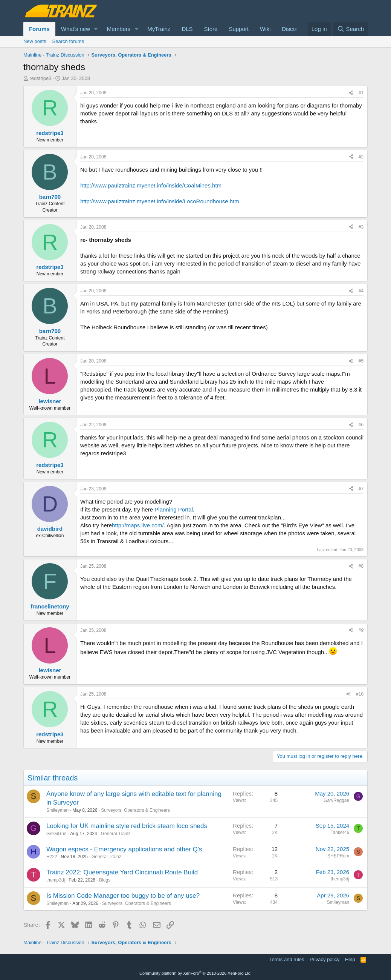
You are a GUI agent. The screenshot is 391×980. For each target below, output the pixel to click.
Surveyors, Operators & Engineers (135, 810)
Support (239, 29)
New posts (35, 41)
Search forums (68, 41)
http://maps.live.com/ (138, 525)
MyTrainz (159, 29)
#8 (361, 566)
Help (350, 959)
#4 (361, 291)
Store (211, 29)
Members (119, 29)
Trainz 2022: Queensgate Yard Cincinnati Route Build (122, 872)
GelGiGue (56, 834)
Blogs (105, 880)
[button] (96, 29)
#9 (361, 630)
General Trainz (116, 834)
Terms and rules (287, 959)
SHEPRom (338, 856)
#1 (361, 93)
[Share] (351, 93)
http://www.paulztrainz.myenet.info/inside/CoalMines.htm (151, 185)
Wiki (265, 29)
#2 (361, 157)
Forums (39, 29)
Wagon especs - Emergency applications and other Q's (124, 849)
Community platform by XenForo (195, 973)
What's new (76, 29)
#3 (361, 227)
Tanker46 (340, 833)
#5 (361, 361)
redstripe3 (41, 78)
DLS (187, 29)
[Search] (351, 29)
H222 (52, 857)
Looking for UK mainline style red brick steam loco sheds (127, 826)
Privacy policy (325, 959)
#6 (361, 425)
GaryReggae (336, 800)
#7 (361, 489)
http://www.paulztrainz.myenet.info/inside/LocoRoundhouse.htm (160, 201)
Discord (291, 29)
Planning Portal (174, 509)
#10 (360, 694)
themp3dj (56, 880)
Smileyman (57, 810)
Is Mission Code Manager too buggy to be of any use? (123, 896)
